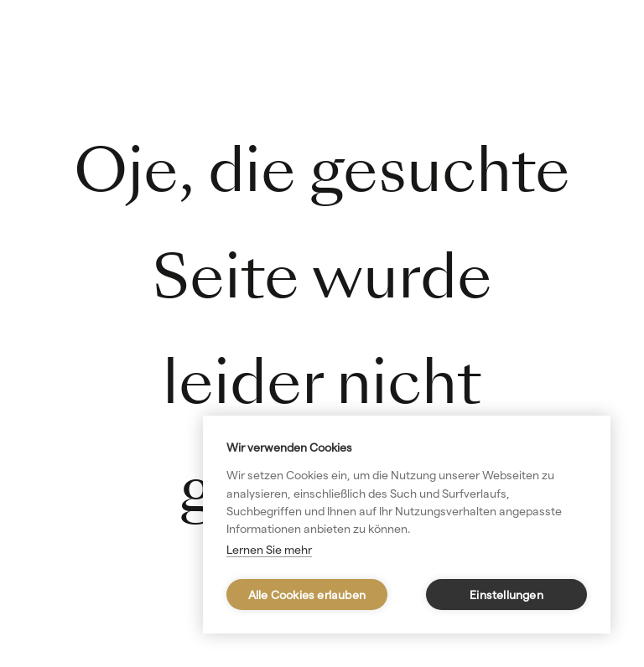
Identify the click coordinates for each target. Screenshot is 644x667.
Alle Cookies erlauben (307, 595)
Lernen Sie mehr (269, 550)
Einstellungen (506, 595)
